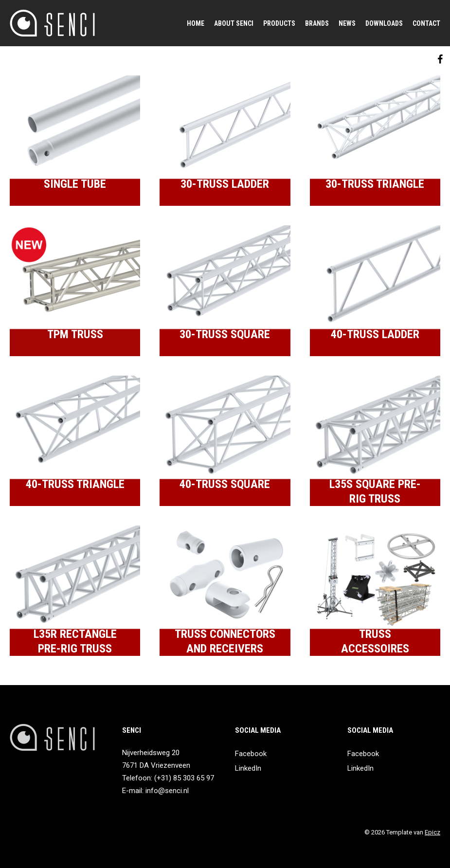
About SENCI (234, 23)
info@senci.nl (167, 791)
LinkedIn (248, 768)
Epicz (432, 832)
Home (196, 23)
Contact (426, 23)
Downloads (384, 23)
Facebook (251, 754)
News (347, 23)
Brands (317, 23)
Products (279, 23)
